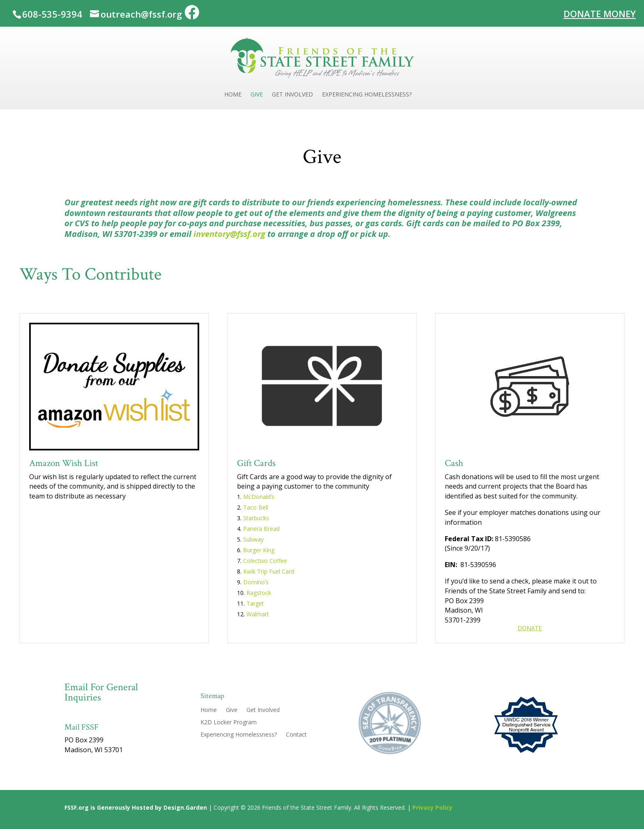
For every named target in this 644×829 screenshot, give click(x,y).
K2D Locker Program (229, 723)
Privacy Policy (432, 807)
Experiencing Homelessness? (367, 95)
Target (255, 603)
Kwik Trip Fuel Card (269, 571)
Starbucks (256, 518)
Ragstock (259, 593)
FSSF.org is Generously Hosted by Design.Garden (136, 807)
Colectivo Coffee (265, 561)
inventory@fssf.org (229, 234)
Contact (296, 735)
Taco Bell (256, 507)
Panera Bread (261, 529)
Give (257, 95)
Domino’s (257, 582)
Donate (530, 628)
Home (233, 95)
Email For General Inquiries (101, 692)
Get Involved (292, 95)
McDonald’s (259, 497)
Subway (253, 539)
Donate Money (600, 13)
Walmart (258, 614)
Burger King (259, 550)
